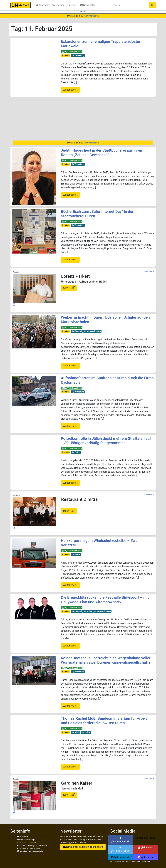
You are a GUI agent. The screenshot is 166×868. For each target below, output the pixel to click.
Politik (86, 732)
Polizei (76, 452)
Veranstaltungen (92, 331)
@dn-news (145, 847)
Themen (58, 5)
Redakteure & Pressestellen (30, 851)
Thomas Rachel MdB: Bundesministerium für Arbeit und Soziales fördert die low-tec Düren (104, 721)
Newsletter (88, 5)
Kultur (88, 611)
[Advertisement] (83, 119)
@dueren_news (145, 838)
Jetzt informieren (91, 16)
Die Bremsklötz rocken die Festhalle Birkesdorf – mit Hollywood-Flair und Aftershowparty (105, 600)
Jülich (66, 452)
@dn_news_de (121, 857)
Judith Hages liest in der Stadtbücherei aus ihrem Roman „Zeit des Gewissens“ (102, 153)
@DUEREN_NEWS (120, 849)
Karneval (77, 331)
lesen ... (68, 288)
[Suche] (130, 5)
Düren (66, 55)
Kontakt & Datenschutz (28, 848)
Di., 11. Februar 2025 (72, 52)
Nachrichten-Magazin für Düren (32, 845)
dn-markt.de (148, 272)
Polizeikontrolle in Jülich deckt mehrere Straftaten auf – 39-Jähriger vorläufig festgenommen (106, 441)
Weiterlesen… (70, 90)
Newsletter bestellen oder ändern (83, 847)
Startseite (43, 5)
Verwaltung (78, 55)
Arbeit (76, 732)
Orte (72, 5)
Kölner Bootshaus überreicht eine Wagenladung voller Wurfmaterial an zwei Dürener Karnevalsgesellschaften (107, 660)
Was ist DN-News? (26, 842)
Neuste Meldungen (26, 840)
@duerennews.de (120, 840)
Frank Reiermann (143, 862)
